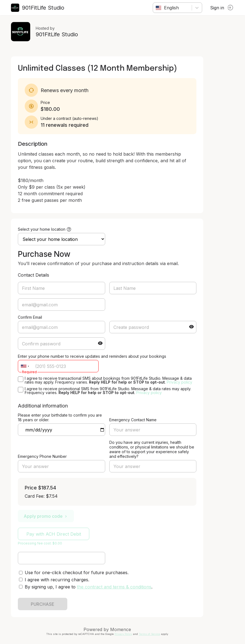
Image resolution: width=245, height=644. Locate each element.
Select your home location (42, 229)
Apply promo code (46, 516)
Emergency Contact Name (133, 420)
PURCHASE (43, 604)
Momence (121, 629)
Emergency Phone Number (42, 456)
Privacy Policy (123, 634)
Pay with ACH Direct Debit (54, 534)
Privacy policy (179, 382)
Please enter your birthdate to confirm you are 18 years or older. (60, 417)
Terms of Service (149, 634)
